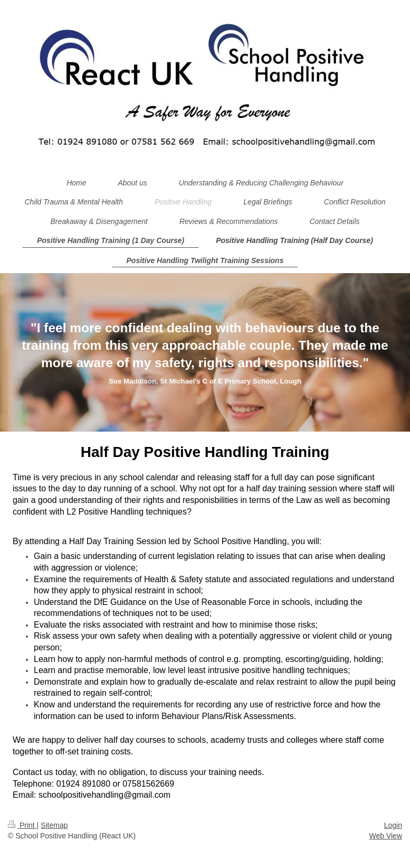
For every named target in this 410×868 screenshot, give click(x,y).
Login (393, 825)
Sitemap (54, 825)
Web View (385, 836)
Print (22, 825)
